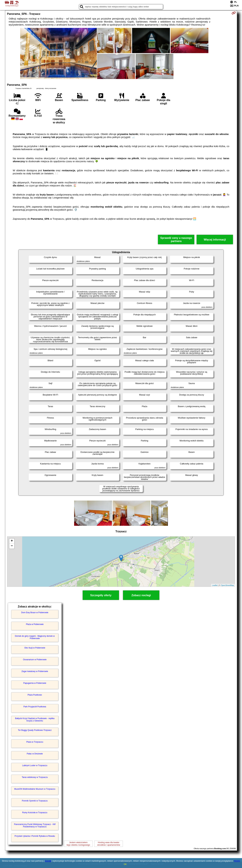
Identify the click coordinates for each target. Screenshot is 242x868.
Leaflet (215, 585)
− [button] (12, 546)
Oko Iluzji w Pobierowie (35, 648)
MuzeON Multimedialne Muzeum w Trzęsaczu (35, 789)
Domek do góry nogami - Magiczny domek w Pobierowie (35, 637)
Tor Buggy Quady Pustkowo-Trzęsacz (35, 730)
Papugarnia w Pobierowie (35, 683)
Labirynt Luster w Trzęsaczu (35, 765)
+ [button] (12, 541)
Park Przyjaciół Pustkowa (35, 707)
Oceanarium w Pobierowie (35, 660)
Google (48, 861)
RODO (237, 861)
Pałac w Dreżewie (35, 754)
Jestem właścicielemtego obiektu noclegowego (78, 844)
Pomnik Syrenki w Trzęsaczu (35, 801)
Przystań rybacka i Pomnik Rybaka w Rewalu (35, 836)
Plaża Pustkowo (35, 695)
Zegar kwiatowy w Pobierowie (35, 671)
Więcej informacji (215, 240)
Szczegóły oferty (101, 595)
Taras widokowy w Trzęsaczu (35, 777)
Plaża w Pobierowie (35, 624)
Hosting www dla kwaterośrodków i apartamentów (109, 844)
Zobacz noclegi (141, 595)
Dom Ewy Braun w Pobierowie (35, 613)
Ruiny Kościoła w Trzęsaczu (35, 813)
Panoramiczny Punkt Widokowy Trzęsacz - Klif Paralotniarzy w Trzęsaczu (35, 825)
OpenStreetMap (228, 585)
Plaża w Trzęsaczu (35, 742)
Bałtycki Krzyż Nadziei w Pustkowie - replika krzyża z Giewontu (35, 720)
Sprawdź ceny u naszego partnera (176, 240)
